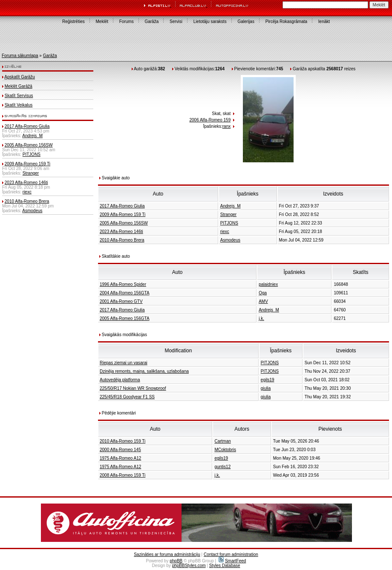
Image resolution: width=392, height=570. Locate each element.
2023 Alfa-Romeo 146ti (26, 183)
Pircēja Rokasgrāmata (286, 22)
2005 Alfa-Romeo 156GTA (125, 318)
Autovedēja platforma (120, 380)
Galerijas (246, 22)
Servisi (176, 22)
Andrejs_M (32, 136)
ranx (226, 126)
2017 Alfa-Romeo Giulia (27, 126)
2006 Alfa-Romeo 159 (210, 120)
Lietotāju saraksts (210, 22)
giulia (266, 388)
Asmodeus (32, 211)
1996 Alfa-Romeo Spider (123, 284)
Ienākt (324, 22)
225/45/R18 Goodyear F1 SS (127, 397)
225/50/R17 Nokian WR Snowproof (133, 388)
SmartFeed (232, 561)
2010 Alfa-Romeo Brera (27, 201)
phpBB (176, 561)
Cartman (222, 441)
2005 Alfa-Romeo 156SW (29, 145)
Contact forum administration (231, 554)
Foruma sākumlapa (20, 56)
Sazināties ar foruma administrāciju (167, 554)
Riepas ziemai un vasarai (124, 363)
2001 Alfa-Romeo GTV (121, 301)
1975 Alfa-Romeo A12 (120, 458)
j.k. (261, 318)
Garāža (151, 22)
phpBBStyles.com (189, 566)
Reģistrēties (73, 22)
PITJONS (32, 154)
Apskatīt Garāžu (20, 77)
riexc (27, 192)
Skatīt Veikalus (19, 105)
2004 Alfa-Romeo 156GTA (125, 293)
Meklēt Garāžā (19, 86)
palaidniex (268, 284)
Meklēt (102, 22)
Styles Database (225, 566)
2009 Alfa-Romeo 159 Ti (27, 164)
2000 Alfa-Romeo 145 (120, 450)
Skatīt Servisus (19, 96)
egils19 (268, 380)
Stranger (31, 173)
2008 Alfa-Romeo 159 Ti (122, 475)
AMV (263, 301)
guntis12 (222, 467)
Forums (127, 22)
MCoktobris (225, 450)
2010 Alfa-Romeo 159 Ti (122, 441)
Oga (263, 293)
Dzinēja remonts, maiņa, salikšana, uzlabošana (144, 371)
